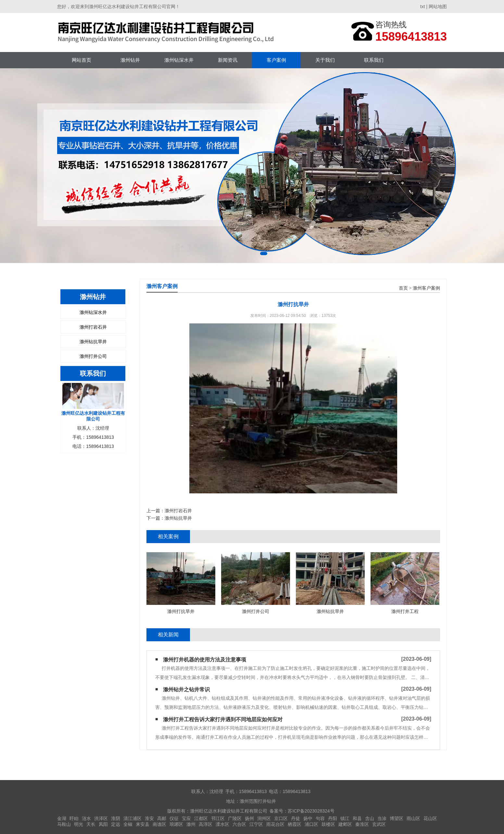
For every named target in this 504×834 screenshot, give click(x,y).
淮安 (149, 818)
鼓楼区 (328, 824)
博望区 (397, 818)
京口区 (281, 818)
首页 (403, 288)
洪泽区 (101, 818)
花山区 (430, 818)
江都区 (201, 818)
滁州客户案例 (426, 288)
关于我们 (325, 60)
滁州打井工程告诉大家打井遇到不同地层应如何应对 (223, 719)
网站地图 (438, 7)
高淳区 (206, 824)
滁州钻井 (130, 60)
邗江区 (218, 818)
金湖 (62, 818)
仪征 (174, 818)
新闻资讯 (228, 60)
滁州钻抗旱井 (93, 342)
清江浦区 (132, 818)
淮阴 (116, 818)
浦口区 (311, 824)
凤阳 (103, 824)
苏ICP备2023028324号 (311, 811)
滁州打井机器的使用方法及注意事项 (205, 660)
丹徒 (296, 818)
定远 (116, 824)
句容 (320, 818)
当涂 (382, 818)
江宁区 (256, 824)
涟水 (86, 818)
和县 (357, 818)
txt (423, 7)
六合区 (239, 824)
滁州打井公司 (93, 356)
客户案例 (276, 60)
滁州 (191, 824)
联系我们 (374, 60)
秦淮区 (362, 824)
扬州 (249, 818)
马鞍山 (64, 824)
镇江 (345, 818)
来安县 (143, 824)
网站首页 (82, 60)
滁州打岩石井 (93, 327)
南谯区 (159, 824)
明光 (79, 824)
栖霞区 (295, 824)
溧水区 (222, 824)
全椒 (128, 824)
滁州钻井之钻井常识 (186, 690)
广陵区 (235, 818)
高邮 (162, 818)
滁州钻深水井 (179, 60)
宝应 (186, 818)
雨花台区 (275, 824)
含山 (370, 818)
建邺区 (345, 824)
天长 (91, 824)
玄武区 (379, 824)
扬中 (308, 818)
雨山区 (413, 818)
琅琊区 (176, 824)
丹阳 (333, 818)
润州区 (264, 818)
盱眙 (74, 818)
